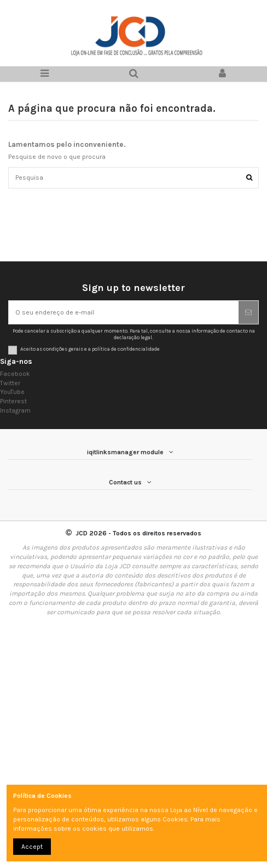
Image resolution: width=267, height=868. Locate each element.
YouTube (12, 392)
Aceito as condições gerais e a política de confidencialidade (90, 349)
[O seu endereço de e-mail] (124, 312)
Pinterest (13, 401)
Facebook (15, 374)
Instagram (15, 410)
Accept (32, 847)
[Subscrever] (248, 312)
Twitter (10, 383)
